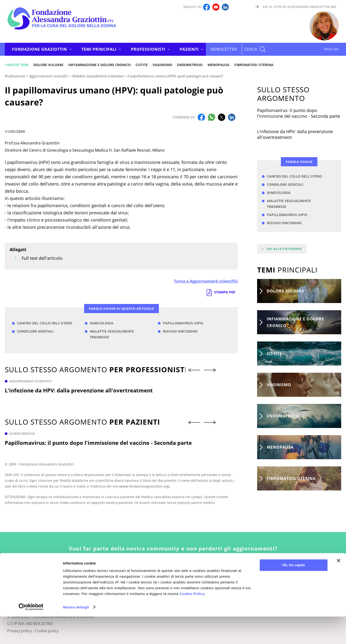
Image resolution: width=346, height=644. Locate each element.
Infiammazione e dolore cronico (99, 65)
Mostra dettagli (76, 635)
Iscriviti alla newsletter (173, 571)
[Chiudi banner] (339, 588)
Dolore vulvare (48, 65)
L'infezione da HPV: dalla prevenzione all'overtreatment (79, 390)
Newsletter (224, 49)
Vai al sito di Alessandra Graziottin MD (300, 7)
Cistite (142, 65)
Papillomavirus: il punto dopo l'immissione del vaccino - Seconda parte (98, 443)
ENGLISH (331, 49)
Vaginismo (162, 65)
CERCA (251, 49)
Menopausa (219, 65)
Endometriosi (190, 65)
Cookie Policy (192, 621)
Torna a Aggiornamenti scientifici (206, 281)
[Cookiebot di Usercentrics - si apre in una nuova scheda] (31, 635)
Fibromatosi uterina (254, 65)
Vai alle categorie (284, 249)
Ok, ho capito (293, 593)
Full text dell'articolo (42, 258)
